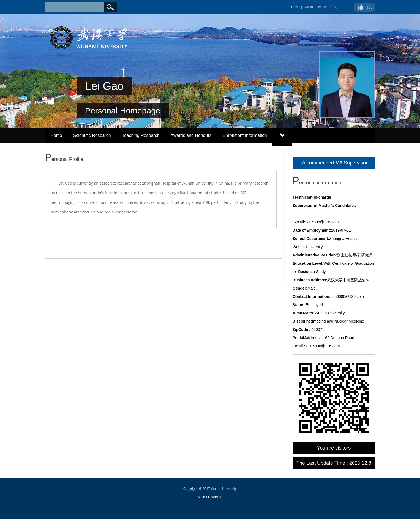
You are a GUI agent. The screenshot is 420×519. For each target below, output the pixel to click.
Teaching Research (141, 135)
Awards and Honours (191, 135)
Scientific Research (92, 135)
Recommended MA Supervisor (334, 163)
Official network (315, 7)
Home (56, 135)
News (295, 7)
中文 (334, 7)
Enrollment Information (245, 135)
